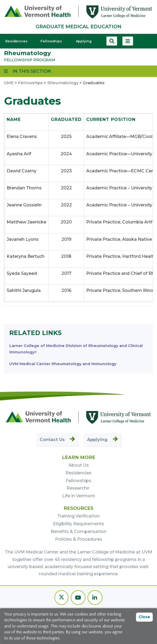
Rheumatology (27, 53)
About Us (79, 465)
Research (78, 488)
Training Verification (78, 516)
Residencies (16, 41)
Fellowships (51, 41)
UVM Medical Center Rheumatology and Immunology (63, 364)
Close (144, 617)
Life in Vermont (79, 496)
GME (9, 83)
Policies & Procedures (79, 539)
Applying (84, 41)
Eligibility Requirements (78, 524)
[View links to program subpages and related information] (28, 71)
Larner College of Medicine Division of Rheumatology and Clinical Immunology (76, 349)
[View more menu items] (128, 41)
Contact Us (52, 440)
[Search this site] (112, 41)
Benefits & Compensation (78, 531)
